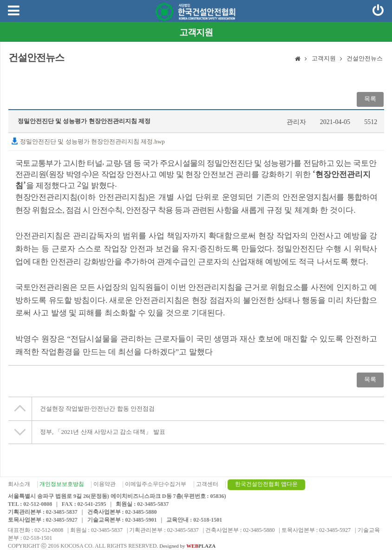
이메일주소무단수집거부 (156, 484)
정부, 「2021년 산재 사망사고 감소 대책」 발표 (103, 432)
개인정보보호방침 (62, 484)
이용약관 (105, 484)
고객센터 (207, 484)
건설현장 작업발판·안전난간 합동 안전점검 (97, 409)
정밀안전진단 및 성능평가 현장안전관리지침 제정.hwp (88, 141)
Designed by (187, 546)
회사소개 (19, 484)
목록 (370, 99)
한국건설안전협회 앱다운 (266, 484)
